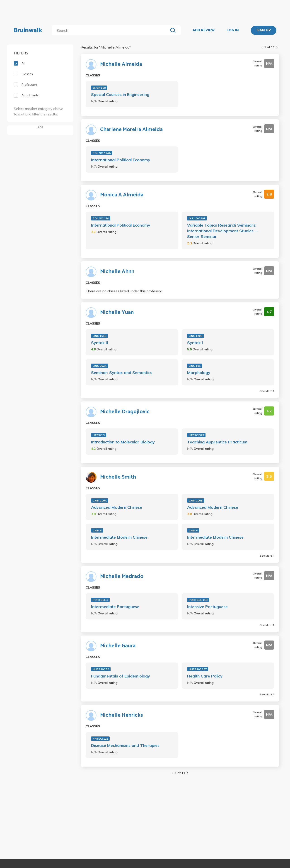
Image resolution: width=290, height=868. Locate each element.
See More (267, 391)
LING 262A (100, 366)
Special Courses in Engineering (120, 94)
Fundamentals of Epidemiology (121, 676)
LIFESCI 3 (99, 435)
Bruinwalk (28, 30)
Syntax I (195, 343)
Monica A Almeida (122, 195)
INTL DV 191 (197, 218)
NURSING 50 (101, 669)
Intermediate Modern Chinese (119, 537)
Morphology (199, 373)
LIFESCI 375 (196, 435)
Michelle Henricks (122, 715)
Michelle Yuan (117, 313)
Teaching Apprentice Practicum (217, 442)
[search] (111, 30)
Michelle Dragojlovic (125, 412)
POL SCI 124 (101, 218)
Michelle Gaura (118, 646)
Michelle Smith (118, 477)
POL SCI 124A (102, 153)
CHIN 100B (196, 500)
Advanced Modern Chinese (117, 507)
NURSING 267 (198, 669)
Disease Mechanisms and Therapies (125, 745)
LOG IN (233, 30)
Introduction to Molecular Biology (123, 442)
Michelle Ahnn (117, 272)
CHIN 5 (97, 530)
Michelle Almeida (121, 64)
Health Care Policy (205, 676)
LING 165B (99, 336)
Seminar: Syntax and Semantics (122, 373)
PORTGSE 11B (198, 600)
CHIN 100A (100, 500)
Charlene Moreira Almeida (131, 130)
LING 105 (195, 366)
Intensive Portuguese (207, 607)
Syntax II (100, 343)
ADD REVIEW (204, 30)
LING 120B (196, 336)
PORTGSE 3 (100, 600)
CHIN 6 (193, 530)
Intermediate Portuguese (115, 607)
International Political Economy (121, 160)
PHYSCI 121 (100, 739)
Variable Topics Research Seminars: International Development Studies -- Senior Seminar (222, 231)
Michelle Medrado (122, 577)
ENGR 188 (99, 88)
